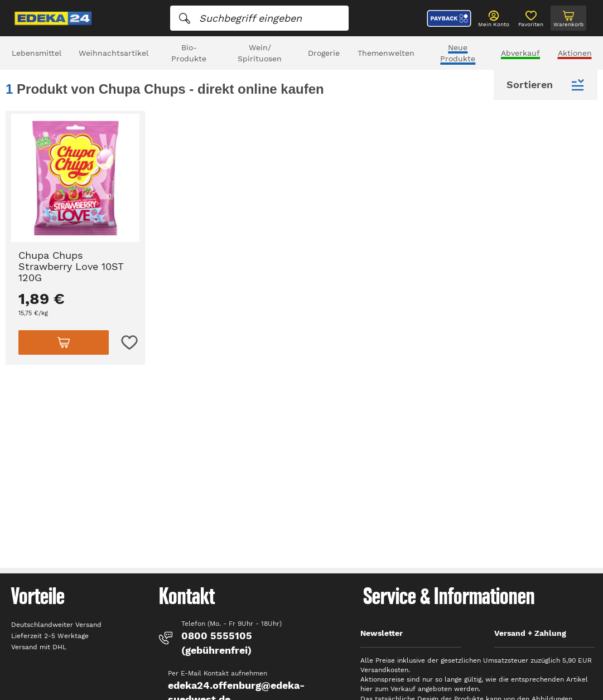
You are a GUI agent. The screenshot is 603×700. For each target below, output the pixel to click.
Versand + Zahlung (530, 633)
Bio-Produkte (189, 53)
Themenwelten (386, 53)
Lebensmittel (37, 53)
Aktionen (575, 53)
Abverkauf (520, 53)
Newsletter (382, 633)
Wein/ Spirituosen (260, 53)
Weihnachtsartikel (114, 53)
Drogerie (324, 53)
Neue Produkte (458, 53)
